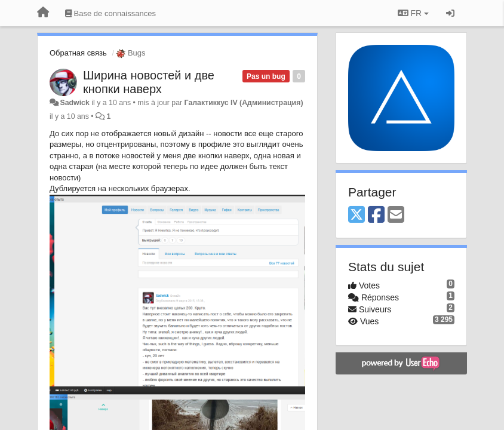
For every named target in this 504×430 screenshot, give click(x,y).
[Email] (396, 215)
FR (413, 13)
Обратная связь (78, 53)
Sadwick (74, 103)
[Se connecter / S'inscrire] (450, 13)
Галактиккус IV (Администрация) (244, 103)
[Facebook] (376, 215)
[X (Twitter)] (357, 215)
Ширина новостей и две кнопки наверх (149, 82)
